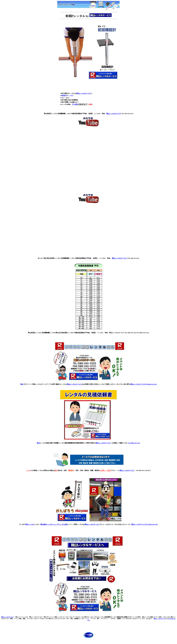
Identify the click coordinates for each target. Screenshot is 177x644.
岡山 (22, 384)
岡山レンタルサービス (84, 93)
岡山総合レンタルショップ (49, 524)
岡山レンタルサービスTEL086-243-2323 (144, 384)
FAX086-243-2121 (134, 443)
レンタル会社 (63, 524)
